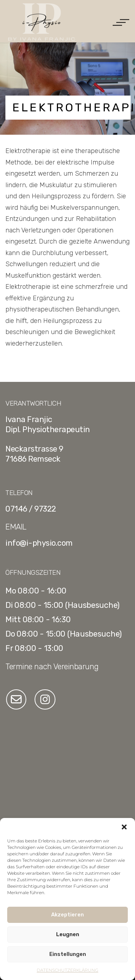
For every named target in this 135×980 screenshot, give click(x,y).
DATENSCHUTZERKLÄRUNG (67, 970)
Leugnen (68, 934)
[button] (124, 827)
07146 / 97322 (31, 509)
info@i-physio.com (39, 543)
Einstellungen (68, 954)
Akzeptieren (67, 915)
